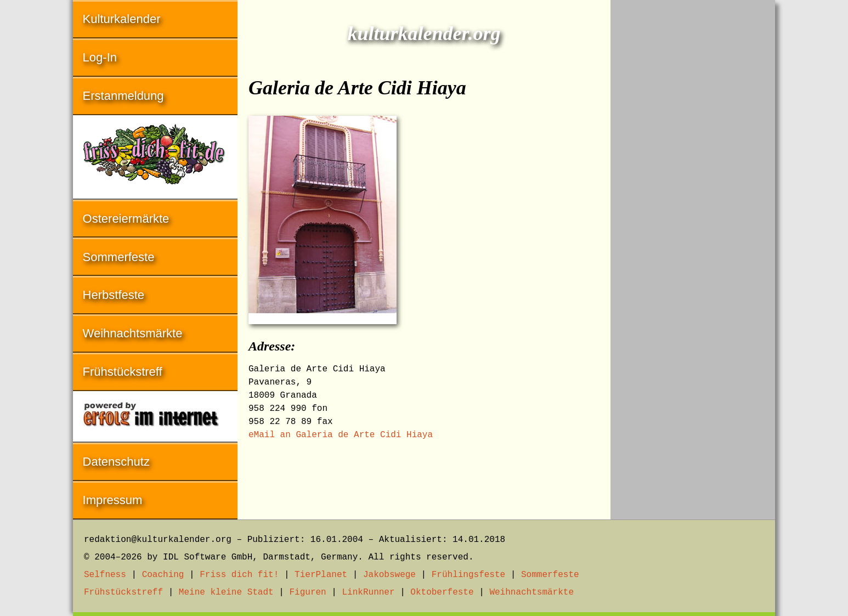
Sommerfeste (119, 257)
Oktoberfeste (442, 592)
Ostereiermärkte (126, 219)
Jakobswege (389, 575)
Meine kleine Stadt (226, 592)
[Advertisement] (693, 165)
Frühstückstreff (123, 372)
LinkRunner (369, 592)
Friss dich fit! (239, 575)
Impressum (113, 500)
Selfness (105, 575)
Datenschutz (116, 462)
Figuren (307, 592)
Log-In (100, 57)
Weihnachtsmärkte (133, 333)
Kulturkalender (122, 19)
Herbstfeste (114, 295)
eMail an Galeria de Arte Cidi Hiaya (341, 435)
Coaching (163, 575)
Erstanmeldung (123, 96)
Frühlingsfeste (468, 575)
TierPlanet (321, 575)
